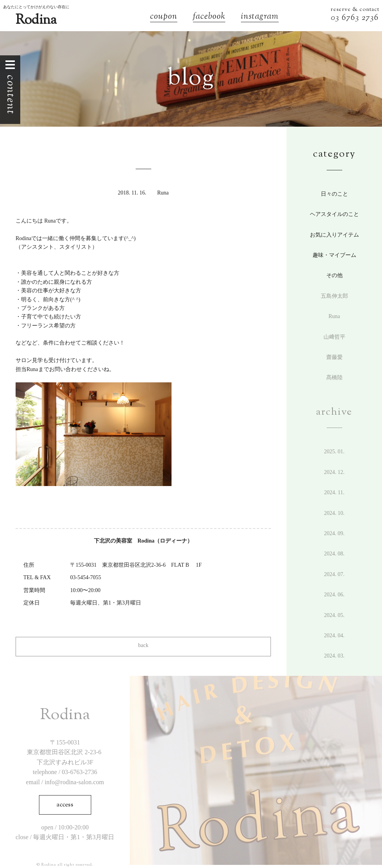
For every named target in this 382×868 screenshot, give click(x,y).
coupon (164, 17)
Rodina (36, 20)
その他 (334, 275)
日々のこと (334, 194)
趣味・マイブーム (334, 255)
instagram (260, 17)
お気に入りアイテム (334, 235)
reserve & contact (355, 10)
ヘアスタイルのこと (334, 214)
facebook (209, 17)
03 (336, 18)
